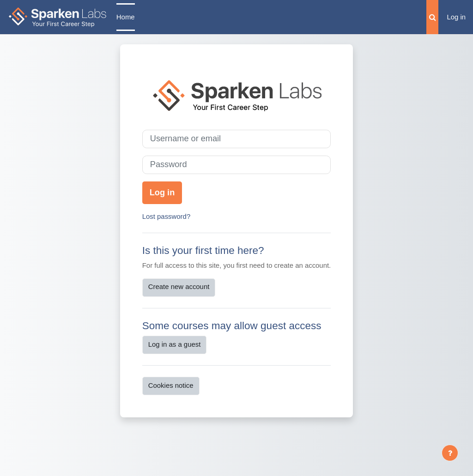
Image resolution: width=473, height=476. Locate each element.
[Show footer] (450, 453)
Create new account (179, 286)
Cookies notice (171, 385)
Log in (456, 17)
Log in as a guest (175, 344)
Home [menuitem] (126, 17)
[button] (432, 17)
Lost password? (166, 216)
